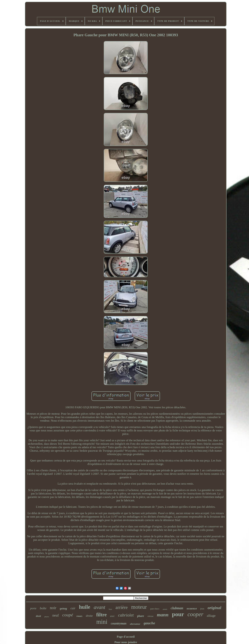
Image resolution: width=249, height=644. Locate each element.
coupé (68, 615)
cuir (73, 608)
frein (202, 609)
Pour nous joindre (126, 642)
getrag (63, 609)
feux (110, 609)
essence (192, 609)
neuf (56, 615)
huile (84, 607)
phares (47, 617)
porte (33, 608)
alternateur (135, 624)
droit (38, 616)
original (215, 608)
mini (102, 622)
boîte (43, 608)
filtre (101, 615)
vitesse (151, 616)
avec (112, 616)
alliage (211, 616)
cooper (195, 614)
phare (141, 616)
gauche (149, 623)
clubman (177, 608)
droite (89, 616)
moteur (139, 607)
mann (163, 615)
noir (53, 608)
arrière (122, 607)
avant (100, 607)
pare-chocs (155, 609)
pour (178, 614)
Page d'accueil (126, 637)
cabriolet (126, 615)
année (165, 609)
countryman (119, 623)
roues (79, 616)
